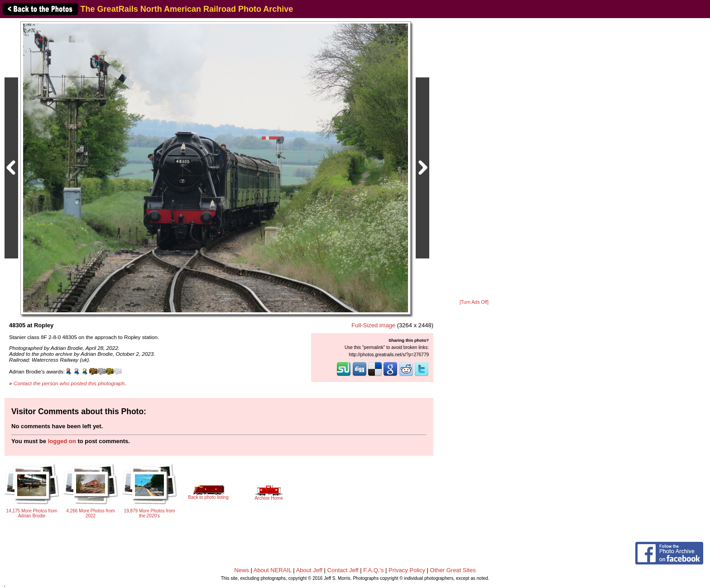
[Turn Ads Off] (474, 302)
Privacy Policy (407, 570)
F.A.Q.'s (373, 570)
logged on (62, 441)
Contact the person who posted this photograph (69, 383)
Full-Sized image (373, 325)
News (242, 570)
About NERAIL (273, 570)
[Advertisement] (474, 159)
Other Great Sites (453, 570)
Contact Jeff (343, 570)
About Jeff (309, 570)
